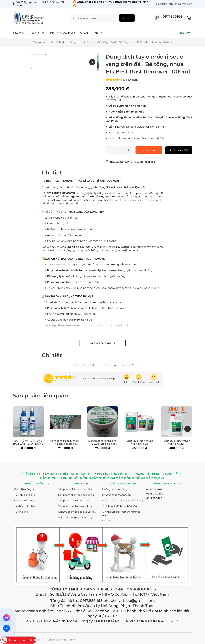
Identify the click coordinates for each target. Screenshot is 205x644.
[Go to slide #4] (20, 110)
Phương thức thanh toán (116, 495)
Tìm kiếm (127, 18)
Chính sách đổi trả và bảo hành (121, 506)
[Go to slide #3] (20, 93)
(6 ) (131, 80)
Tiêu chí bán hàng (25, 495)
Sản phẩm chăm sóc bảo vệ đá (76, 495)
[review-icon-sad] (154, 379)
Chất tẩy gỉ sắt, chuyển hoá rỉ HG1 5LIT (140, 442)
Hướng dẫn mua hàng (115, 489)
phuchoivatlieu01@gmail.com (175, 4)
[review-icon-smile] (139, 379)
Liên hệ (106, 521)
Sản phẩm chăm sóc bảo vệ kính (77, 489)
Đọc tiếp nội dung (103, 343)
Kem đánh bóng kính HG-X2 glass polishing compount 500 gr (65, 444)
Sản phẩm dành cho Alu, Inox (75, 506)
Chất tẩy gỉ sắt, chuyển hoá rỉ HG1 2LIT (177, 442)
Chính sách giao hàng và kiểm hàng (123, 500)
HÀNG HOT (183, 33)
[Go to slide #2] (20, 77)
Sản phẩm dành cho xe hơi (74, 500)
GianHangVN (69, 640)
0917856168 (172, 17)
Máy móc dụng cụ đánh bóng (75, 517)
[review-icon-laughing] (127, 379)
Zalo (6, 628)
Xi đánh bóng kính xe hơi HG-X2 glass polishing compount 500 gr (103, 444)
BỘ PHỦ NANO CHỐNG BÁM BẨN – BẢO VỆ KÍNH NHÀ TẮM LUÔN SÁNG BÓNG (28, 445)
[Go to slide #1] (20, 61)
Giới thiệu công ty (24, 489)
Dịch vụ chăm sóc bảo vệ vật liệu (77, 512)
